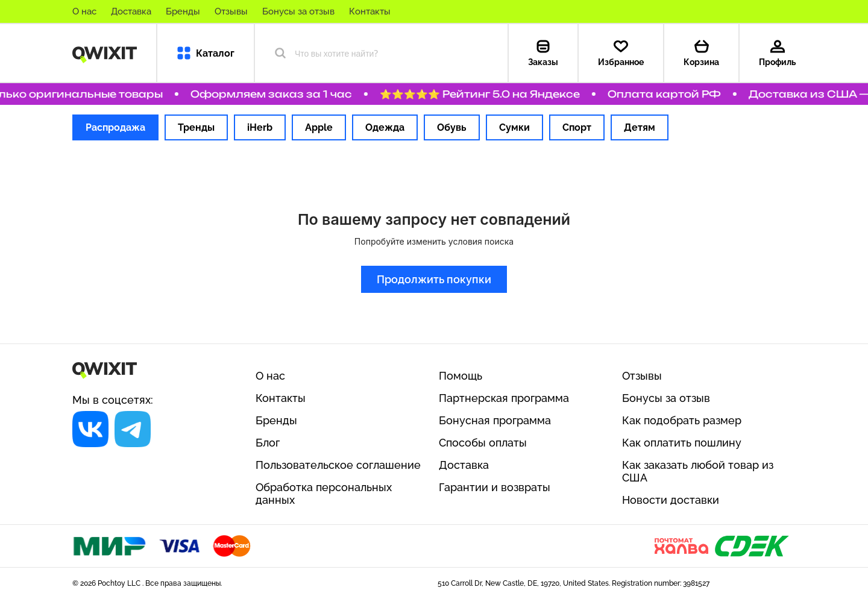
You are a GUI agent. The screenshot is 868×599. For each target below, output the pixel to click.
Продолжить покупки (434, 279)
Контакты (370, 11)
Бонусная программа (495, 420)
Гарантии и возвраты (495, 487)
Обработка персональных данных (324, 494)
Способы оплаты (483, 443)
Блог (268, 443)
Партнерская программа (504, 398)
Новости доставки (671, 500)
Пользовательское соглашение (338, 465)
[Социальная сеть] (90, 429)
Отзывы (231, 11)
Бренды (183, 11)
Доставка (131, 11)
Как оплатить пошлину (682, 443)
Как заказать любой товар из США (698, 471)
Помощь (461, 376)
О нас (84, 11)
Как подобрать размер (682, 420)
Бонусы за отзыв (298, 11)
